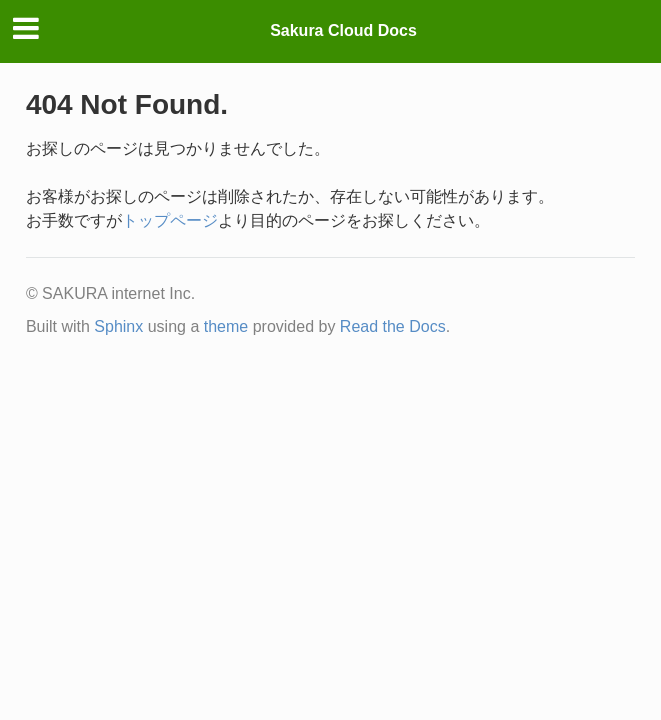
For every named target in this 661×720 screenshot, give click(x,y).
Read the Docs (393, 326)
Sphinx (118, 326)
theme (226, 326)
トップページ (170, 220)
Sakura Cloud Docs (343, 30)
